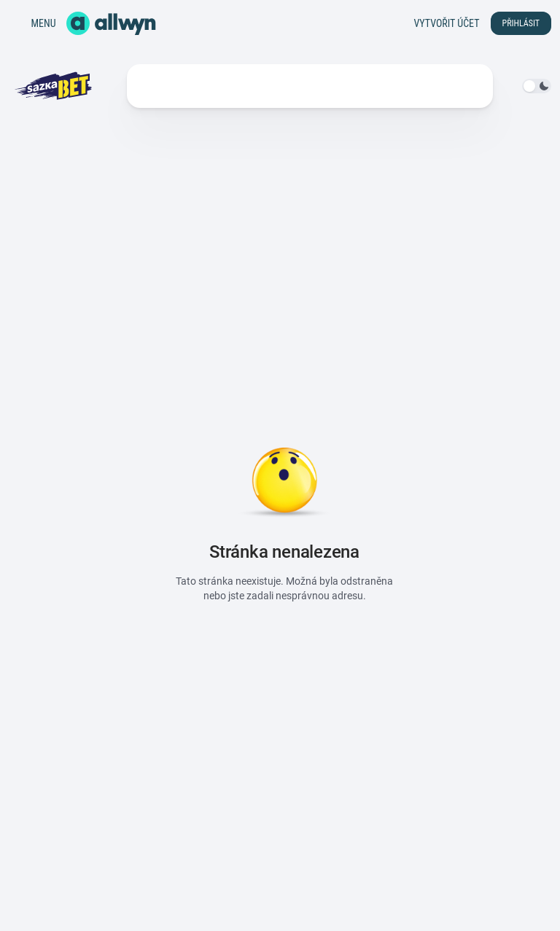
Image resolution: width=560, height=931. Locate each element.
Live (197, 86)
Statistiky (251, 86)
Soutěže (316, 86)
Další (378, 86)
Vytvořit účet (446, 23)
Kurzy (153, 86)
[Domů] (111, 23)
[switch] (537, 86)
